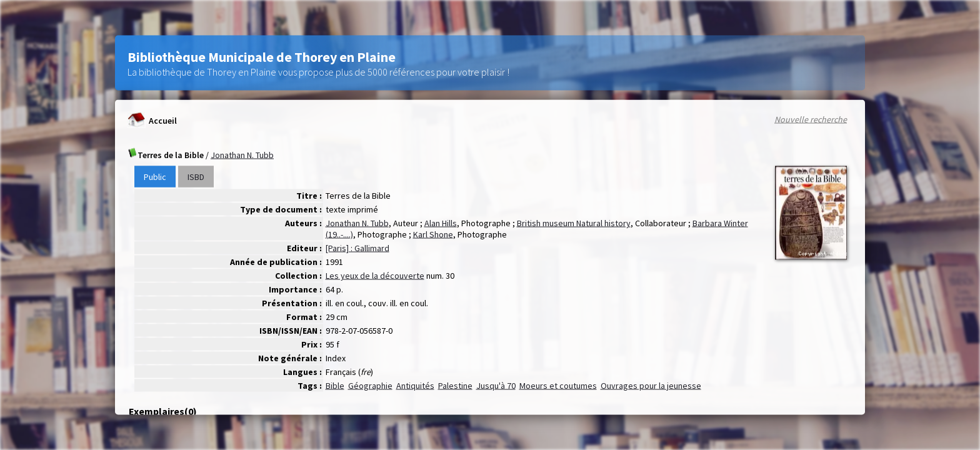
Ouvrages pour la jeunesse (651, 386)
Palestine (455, 386)
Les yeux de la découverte (375, 276)
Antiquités (415, 386)
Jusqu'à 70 (496, 386)
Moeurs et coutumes (558, 386)
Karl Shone (433, 234)
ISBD (196, 177)
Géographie (370, 386)
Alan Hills (441, 223)
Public (155, 177)
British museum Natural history (574, 223)
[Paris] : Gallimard (357, 248)
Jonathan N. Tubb (242, 155)
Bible (335, 386)
